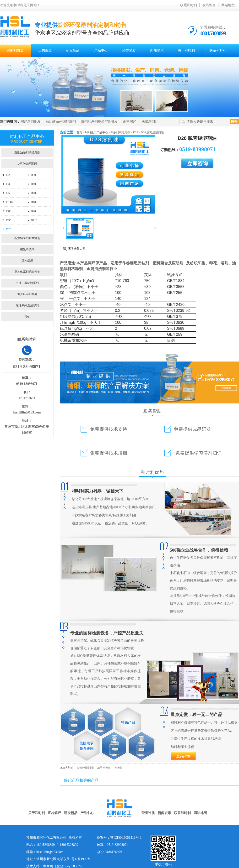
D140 (9, 202)
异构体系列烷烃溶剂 (27, 272)
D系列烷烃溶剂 (121, 132)
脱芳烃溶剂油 (85, 768)
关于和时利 (186, 50)
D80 (9, 211)
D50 (9, 193)
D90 (9, 220)
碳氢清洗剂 (27, 249)
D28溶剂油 (67, 768)
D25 (9, 175)
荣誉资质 (129, 50)
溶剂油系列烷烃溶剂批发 (99, 122)
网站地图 (228, 5)
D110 (34, 220)
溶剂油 (119, 768)
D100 (34, 202)
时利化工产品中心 (97, 132)
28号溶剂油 (104, 768)
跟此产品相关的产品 (81, 780)
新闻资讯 (157, 50)
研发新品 (73, 50)
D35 (9, 184)
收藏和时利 (189, 5)
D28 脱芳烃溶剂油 (152, 132)
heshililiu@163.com (27, 412)
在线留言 (209, 5)
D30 (33, 175)
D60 (33, 193)
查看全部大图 (77, 249)
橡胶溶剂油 (150, 122)
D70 (33, 211)
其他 (27, 317)
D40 (33, 184)
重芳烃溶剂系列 (27, 294)
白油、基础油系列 (27, 283)
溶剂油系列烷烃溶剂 (27, 152)
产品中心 (101, 50)
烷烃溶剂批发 (31, 122)
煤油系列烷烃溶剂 (27, 305)
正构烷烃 (45, 50)
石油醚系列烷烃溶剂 (61, 122)
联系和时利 (218, 50)
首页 (79, 132)
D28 (136, 132)
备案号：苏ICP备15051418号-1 (119, 838)
